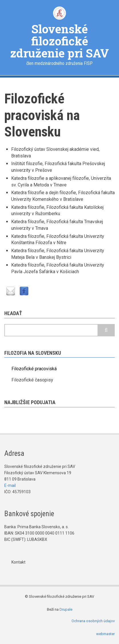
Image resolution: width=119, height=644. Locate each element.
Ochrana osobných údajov (93, 621)
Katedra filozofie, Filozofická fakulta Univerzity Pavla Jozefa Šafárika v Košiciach (58, 268)
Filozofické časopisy (32, 380)
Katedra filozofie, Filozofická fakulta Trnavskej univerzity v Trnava (57, 225)
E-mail (10, 485)
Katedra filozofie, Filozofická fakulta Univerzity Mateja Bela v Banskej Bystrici (58, 254)
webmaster (105, 634)
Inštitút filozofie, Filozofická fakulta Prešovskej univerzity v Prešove (58, 167)
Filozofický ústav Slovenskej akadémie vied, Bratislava (55, 153)
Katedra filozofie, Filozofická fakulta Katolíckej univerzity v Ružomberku (57, 211)
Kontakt (18, 562)
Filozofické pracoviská (34, 369)
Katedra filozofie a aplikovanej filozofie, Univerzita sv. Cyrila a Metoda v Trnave (61, 182)
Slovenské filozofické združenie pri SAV (59, 41)
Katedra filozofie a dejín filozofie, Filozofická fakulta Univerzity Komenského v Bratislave (63, 196)
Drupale (66, 609)
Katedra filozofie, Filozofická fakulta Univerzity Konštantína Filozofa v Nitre (58, 240)
